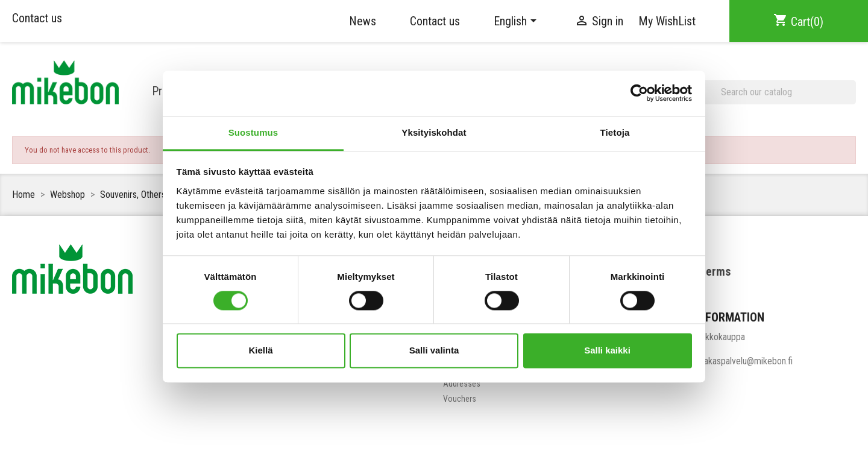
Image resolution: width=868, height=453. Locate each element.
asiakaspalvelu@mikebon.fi (743, 361)
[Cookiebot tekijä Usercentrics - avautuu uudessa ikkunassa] (639, 93)
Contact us (37, 18)
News (363, 21)
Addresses (462, 384)
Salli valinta (434, 351)
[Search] (776, 92)
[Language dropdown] (517, 21)
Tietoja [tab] (615, 132)
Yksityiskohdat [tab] (434, 132)
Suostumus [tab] (253, 132)
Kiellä (260, 351)
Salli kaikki (607, 351)
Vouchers (460, 399)
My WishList (667, 21)
